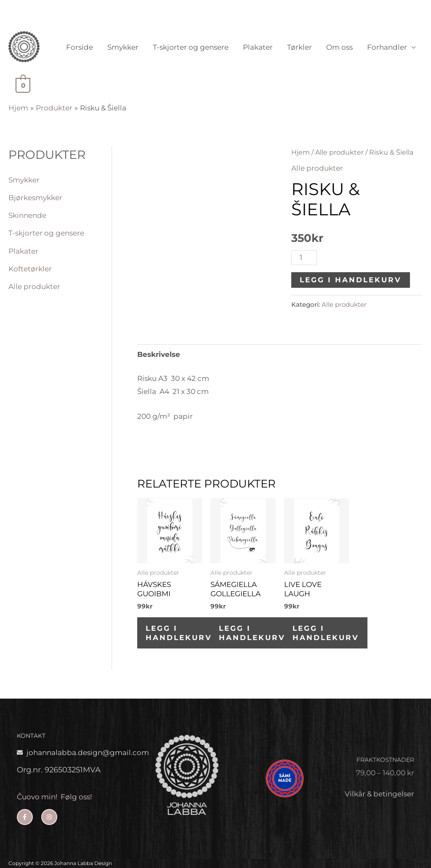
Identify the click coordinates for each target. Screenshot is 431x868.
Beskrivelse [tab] (159, 354)
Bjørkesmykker (35, 198)
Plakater (258, 47)
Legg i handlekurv (351, 280)
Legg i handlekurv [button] (179, 633)
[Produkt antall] (304, 258)
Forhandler (387, 47)
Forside (80, 47)
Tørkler (299, 47)
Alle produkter (34, 287)
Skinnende (27, 215)
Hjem (301, 152)
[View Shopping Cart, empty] (22, 85)
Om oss (339, 47)
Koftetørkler (30, 269)
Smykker (123, 47)
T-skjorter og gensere (191, 47)
